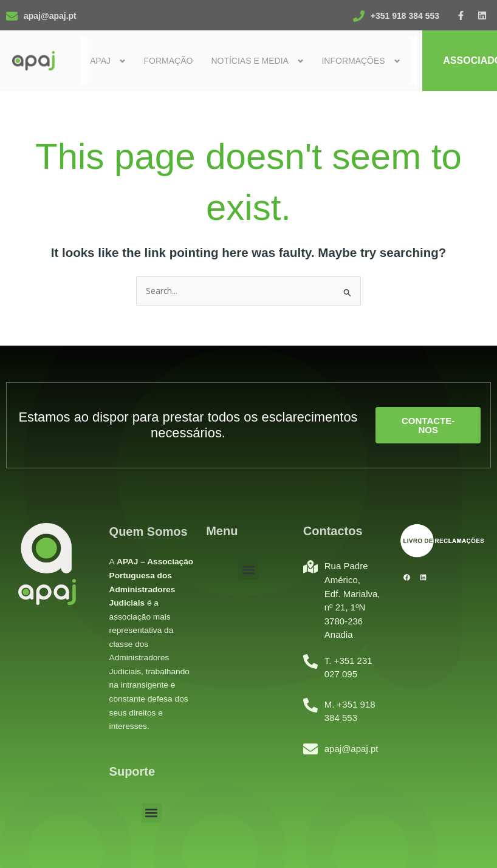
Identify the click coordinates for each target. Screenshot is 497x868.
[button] (152, 813)
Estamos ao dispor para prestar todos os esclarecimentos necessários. (188, 425)
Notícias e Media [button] (250, 61)
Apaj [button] (100, 61)
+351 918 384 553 (405, 16)
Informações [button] (353, 61)
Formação (168, 61)
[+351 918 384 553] (359, 16)
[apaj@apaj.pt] (12, 16)
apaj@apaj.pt (50, 16)
